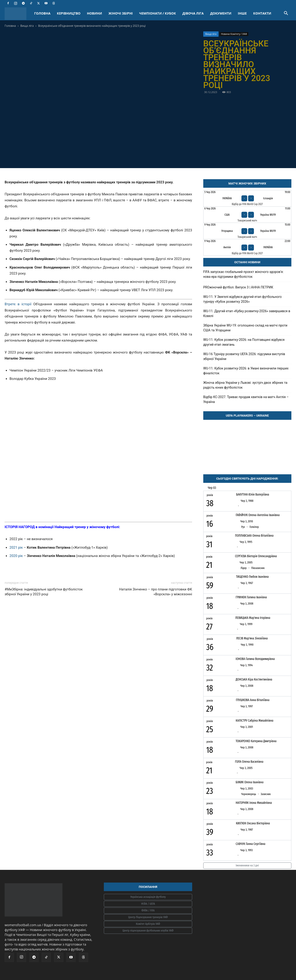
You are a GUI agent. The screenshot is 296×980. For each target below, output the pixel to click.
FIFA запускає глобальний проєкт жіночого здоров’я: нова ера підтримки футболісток (243, 274)
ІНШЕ (242, 13)
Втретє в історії (18, 304)
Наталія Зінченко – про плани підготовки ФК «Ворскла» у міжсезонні (156, 592)
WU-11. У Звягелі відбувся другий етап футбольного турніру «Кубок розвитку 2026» (242, 299)
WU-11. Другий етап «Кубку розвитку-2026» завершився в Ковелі (247, 313)
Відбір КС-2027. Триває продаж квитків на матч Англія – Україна (246, 399)
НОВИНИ (94, 13)
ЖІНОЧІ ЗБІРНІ (121, 13)
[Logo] (18, 14)
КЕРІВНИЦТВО (69, 13)
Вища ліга (27, 26)
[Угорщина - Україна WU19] (247, 231)
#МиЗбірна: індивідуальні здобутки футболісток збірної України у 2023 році (44, 592)
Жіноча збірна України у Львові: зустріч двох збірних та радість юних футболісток (245, 385)
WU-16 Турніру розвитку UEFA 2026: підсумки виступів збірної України (244, 356)
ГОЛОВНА (42, 13)
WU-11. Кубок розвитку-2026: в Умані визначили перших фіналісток (246, 371)
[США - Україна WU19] (247, 215)
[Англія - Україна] (247, 247)
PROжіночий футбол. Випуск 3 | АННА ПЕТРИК (238, 287)
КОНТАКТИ (262, 13)
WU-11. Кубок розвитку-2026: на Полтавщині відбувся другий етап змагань (244, 342)
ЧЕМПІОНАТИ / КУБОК (158, 13)
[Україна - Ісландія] (247, 198)
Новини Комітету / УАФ (234, 34)
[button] (286, 14)
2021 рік (16, 547)
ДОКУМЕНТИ (221, 13)
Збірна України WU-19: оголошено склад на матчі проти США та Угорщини (245, 328)
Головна (10, 26)
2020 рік (17, 556)
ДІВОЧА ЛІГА (193, 13)
